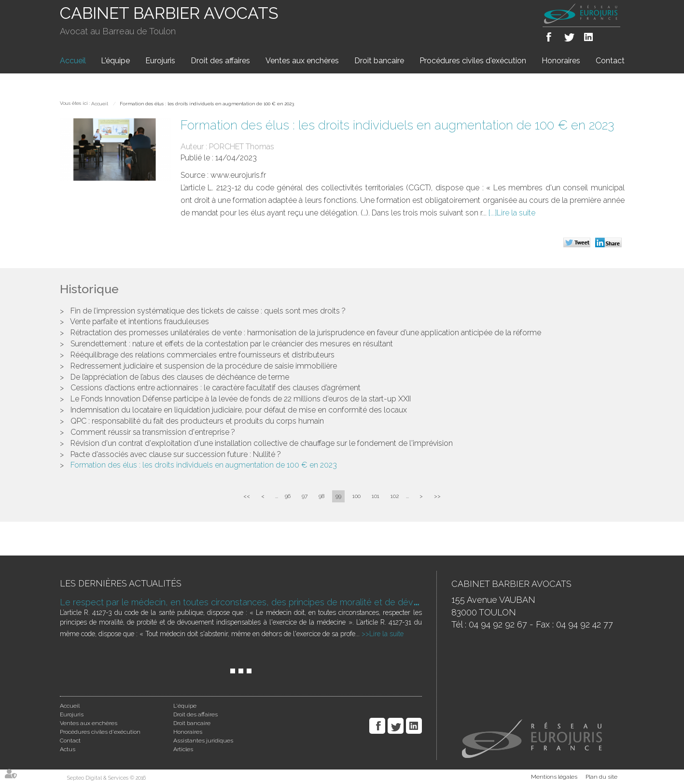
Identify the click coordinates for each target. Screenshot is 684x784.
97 (305, 496)
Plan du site (601, 777)
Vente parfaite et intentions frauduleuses (140, 321)
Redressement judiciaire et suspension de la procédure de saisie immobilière (204, 366)
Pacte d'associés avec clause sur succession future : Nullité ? (176, 454)
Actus (68, 749)
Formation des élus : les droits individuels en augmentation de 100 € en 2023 (207, 104)
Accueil (73, 61)
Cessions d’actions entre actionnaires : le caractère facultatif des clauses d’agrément (216, 388)
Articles (183, 749)
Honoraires (561, 61)
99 (338, 496)
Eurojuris (160, 61)
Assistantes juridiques (203, 741)
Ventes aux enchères (302, 61)
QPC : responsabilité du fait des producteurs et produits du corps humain (197, 421)
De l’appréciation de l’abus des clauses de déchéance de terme (180, 377)
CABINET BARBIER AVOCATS (169, 13)
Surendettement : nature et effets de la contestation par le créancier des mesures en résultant (232, 344)
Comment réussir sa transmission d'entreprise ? (153, 432)
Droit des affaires (220, 61)
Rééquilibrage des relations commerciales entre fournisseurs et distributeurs (202, 355)
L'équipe (115, 61)
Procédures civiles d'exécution (473, 61)
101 (376, 496)
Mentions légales (554, 777)
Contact (610, 61)
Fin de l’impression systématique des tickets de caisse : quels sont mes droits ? (208, 311)
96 (288, 496)
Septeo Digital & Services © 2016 (106, 778)
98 (321, 496)
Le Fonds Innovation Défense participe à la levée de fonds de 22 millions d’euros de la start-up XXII (241, 399)
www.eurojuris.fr (238, 175)
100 (356, 496)
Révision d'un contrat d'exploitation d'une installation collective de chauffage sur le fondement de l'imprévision (262, 443)
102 (395, 496)
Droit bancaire (379, 61)
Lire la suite (516, 213)
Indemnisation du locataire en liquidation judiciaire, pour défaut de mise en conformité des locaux (239, 410)
